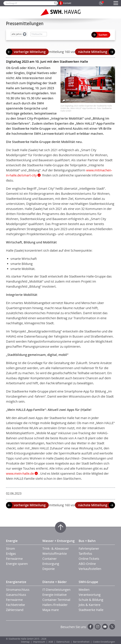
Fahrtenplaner (89, 549)
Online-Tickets (89, 559)
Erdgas (11, 554)
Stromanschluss (18, 590)
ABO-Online (87, 564)
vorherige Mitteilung (30, 52)
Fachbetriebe (15, 605)
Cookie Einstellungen (104, 642)
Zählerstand (15, 610)
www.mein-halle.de (20, 473)
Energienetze (16, 582)
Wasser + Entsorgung (58, 541)
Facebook (90, 627)
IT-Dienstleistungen (56, 590)
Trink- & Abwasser (56, 549)
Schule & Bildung (91, 600)
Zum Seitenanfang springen (60, 527)
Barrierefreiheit (81, 642)
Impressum (39, 642)
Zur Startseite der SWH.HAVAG (60, 12)
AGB (51, 642)
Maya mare (51, 610)
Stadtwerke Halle (91, 610)
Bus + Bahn (87, 541)
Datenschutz (63, 642)
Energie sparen (17, 564)
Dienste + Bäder (55, 582)
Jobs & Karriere (89, 605)
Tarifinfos (85, 554)
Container (50, 559)
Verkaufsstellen (90, 569)
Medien (84, 590)
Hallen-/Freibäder (55, 605)
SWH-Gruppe (88, 582)
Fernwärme (14, 559)
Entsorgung (51, 564)
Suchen (103, 35)
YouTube (105, 627)
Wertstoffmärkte (55, 554)
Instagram (98, 627)
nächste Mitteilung (93, 52)
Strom (10, 549)
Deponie (49, 569)
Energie (12, 541)
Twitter (112, 627)
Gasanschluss (16, 595)
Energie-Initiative (55, 595)
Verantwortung (90, 595)
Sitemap (25, 642)
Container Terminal (56, 600)
